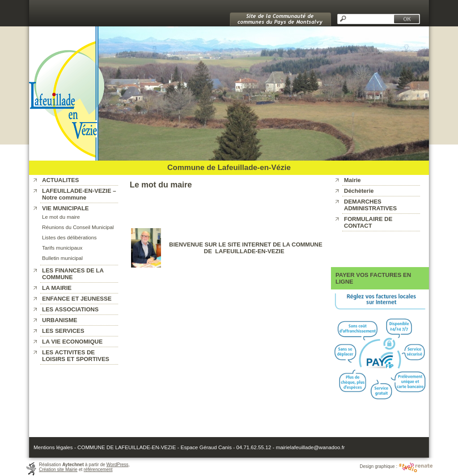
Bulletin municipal (62, 258)
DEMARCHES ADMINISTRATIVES (370, 205)
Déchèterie (359, 191)
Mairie (352, 180)
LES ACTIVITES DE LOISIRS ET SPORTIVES (76, 356)
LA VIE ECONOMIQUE (72, 342)
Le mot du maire (61, 217)
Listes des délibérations (69, 237)
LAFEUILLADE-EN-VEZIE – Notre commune (79, 194)
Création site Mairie (58, 470)
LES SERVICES (63, 331)
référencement (98, 470)
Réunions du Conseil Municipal (78, 227)
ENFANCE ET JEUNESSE (77, 299)
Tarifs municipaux (62, 248)
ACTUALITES (60, 180)
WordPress (117, 465)
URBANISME (60, 320)
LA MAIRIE (57, 288)
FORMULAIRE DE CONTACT (368, 222)
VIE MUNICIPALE (66, 208)
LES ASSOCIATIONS (70, 309)
